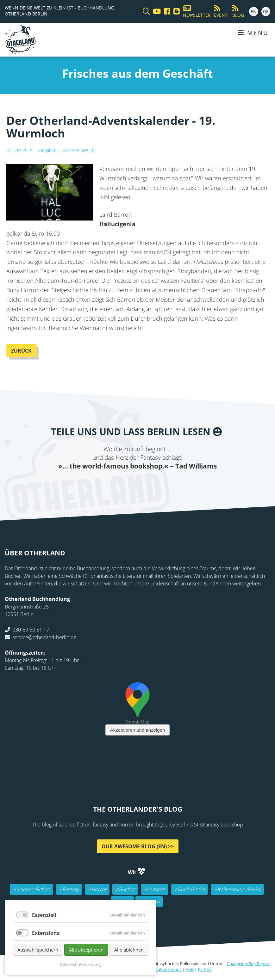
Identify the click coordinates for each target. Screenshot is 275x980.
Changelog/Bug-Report (248, 964)
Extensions (46, 933)
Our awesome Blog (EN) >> (138, 846)
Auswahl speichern (38, 950)
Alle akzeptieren (86, 950)
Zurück (21, 351)
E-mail (125, 483)
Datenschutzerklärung (161, 969)
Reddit (138, 483)
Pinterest (176, 483)
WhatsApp (150, 483)
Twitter (112, 483)
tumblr (163, 483)
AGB (190, 969)
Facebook (100, 483)
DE (266, 12)
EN (254, 12)
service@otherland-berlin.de (44, 637)
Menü (253, 33)
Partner (205, 969)
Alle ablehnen (129, 950)
